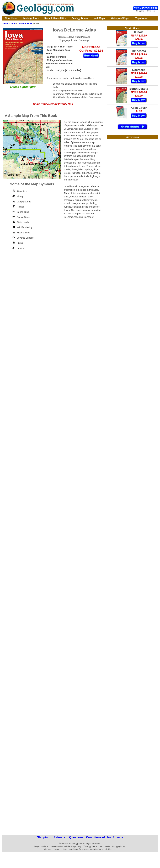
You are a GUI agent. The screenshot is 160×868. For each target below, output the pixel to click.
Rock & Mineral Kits (55, 18)
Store (13, 23)
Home (5, 23)
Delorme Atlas (25, 23)
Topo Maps (141, 18)
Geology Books (80, 18)
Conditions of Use (99, 837)
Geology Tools (31, 18)
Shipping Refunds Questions (60, 837)
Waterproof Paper (120, 18)
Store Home (11, 18)
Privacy (118, 837)
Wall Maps (99, 18)
